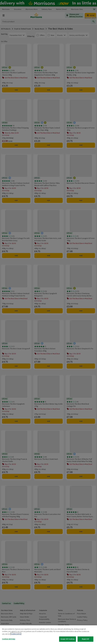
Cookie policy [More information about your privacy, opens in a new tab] (16, 634)
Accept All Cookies (68, 639)
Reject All (85, 639)
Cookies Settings (9, 639)
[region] (48, 635)
